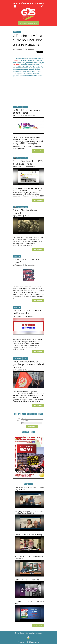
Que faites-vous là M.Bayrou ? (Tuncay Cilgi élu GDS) (30, 489)
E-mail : (18, 420)
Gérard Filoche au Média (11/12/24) (29, 535)
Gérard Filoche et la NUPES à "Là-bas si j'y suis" (28, 162)
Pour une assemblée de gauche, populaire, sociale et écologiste (28, 364)
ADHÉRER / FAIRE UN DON (29, 23)
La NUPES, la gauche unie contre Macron (27, 111)
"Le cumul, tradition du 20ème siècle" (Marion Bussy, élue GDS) (29, 512)
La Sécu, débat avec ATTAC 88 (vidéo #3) (30, 602)
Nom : (19, 418)
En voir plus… (38, 626)
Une (25, 107)
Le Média (17, 65)
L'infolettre (17, 107)
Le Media (17, 60)
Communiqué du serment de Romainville (27, 312)
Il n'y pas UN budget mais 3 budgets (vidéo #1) (29, 557)
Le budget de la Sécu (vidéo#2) (27, 580)
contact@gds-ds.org (32, 642)
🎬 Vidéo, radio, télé (21, 158)
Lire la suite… (38, 151)
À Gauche (17, 32)
